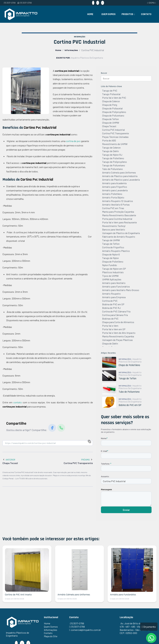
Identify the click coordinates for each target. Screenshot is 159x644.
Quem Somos (108, 14)
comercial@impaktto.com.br (86, 630)
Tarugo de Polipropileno (115, 162)
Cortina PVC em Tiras (113, 208)
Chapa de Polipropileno (114, 112)
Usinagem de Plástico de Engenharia (121, 233)
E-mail (104, 451)
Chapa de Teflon (110, 119)
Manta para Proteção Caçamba (118, 212)
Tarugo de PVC (110, 91)
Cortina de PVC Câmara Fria (116, 311)
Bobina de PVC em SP (113, 304)
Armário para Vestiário (114, 283)
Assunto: (105, 476)
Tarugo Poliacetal (111, 94)
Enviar (126, 510)
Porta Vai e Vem (110, 326)
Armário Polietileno (112, 194)
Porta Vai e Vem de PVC (114, 98)
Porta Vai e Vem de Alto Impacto (119, 333)
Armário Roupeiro (111, 294)
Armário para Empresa (114, 297)
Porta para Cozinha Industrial (117, 219)
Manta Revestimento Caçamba (118, 336)
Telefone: (106, 464)
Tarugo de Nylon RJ (112, 155)
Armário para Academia (114, 183)
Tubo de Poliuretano (112, 169)
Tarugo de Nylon (110, 258)
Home (90, 14)
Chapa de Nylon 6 (111, 254)
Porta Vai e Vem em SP (114, 329)
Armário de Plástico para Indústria (120, 176)
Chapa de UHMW (111, 123)
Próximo (87, 460)
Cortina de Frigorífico (113, 247)
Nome (104, 438)
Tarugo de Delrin (110, 151)
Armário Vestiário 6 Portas (116, 205)
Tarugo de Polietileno (113, 158)
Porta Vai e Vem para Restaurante (119, 222)
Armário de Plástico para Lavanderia (121, 180)
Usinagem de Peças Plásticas (117, 340)
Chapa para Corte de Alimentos (118, 322)
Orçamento (149, 626)
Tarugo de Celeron (111, 148)
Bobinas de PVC (110, 319)
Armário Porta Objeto (113, 197)
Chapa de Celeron (111, 101)
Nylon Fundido (110, 265)
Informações (71, 50)
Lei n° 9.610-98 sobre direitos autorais (32, 478)
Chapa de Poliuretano (113, 115)
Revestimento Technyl (114, 226)
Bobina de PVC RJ (111, 308)
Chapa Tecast (109, 126)
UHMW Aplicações (112, 279)
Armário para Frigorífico (115, 187)
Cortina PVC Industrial (113, 130)
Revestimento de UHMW (115, 144)
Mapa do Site (51, 636)
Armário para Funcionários (116, 286)
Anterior (9, 460)
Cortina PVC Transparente (116, 133)
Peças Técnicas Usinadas (115, 137)
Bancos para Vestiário (114, 229)
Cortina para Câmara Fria (115, 315)
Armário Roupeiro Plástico (116, 251)
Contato (146, 14)
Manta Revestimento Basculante (119, 215)
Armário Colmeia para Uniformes (119, 172)
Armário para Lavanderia (115, 190)
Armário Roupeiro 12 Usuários (118, 201)
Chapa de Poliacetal (112, 108)
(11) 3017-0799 (10, 3)
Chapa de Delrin (110, 343)
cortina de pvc (73, 141)
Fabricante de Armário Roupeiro (119, 237)
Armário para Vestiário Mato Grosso (121, 290)
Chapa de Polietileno (113, 262)
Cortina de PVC (110, 301)
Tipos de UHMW (110, 276)
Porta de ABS (109, 140)
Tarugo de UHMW (111, 240)
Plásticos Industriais (113, 272)
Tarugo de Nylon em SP (114, 269)
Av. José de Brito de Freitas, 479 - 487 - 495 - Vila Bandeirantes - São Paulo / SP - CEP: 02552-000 (136, 628)
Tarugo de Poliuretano (114, 165)
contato (18, 402)
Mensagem (106, 489)
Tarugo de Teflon (111, 244)
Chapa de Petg (110, 105)
